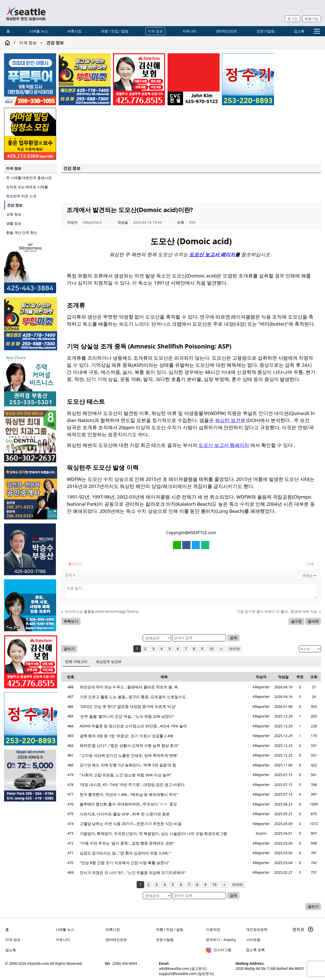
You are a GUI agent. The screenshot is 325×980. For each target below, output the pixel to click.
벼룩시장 (74, 31)
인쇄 (311, 564)
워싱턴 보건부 (230, 420)
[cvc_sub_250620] (194, 79)
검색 (233, 638)
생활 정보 (14, 223)
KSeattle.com (38, 963)
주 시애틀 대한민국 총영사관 (29, 178)
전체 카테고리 (76, 662)
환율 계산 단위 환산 (22, 232)
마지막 (234, 649)
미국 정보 (155, 31)
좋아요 (75, 564)
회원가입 (312, 19)
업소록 (299, 31)
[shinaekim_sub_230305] (139, 79)
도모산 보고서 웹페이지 (224, 445)
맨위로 (303, 929)
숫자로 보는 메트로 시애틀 (27, 187)
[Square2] (31, 436)
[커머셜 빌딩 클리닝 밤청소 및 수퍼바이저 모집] (30, 134)
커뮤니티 (189, 31)
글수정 (296, 621)
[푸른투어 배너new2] (30, 79)
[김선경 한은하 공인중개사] (31, 493)
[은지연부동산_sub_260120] (31, 267)
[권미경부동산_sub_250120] (31, 380)
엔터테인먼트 (226, 31)
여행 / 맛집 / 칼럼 (115, 31)
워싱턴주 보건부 (109, 662)
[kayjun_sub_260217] (31, 605)
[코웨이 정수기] (248, 79)
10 (212, 649)
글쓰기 (69, 649)
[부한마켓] (85, 79)
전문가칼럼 (266, 31)
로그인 (292, 19)
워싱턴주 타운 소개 (21, 196)
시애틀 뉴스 (39, 31)
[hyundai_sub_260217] (31, 775)
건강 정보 (15, 205)
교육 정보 (14, 214)
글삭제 (313, 621)
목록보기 (71, 621)
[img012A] (31, 549)
